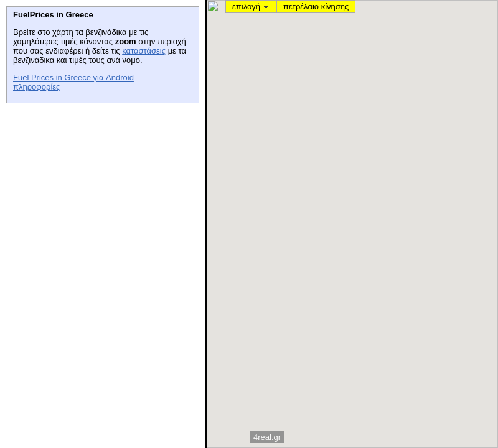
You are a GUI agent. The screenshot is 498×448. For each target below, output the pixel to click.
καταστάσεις (144, 51)
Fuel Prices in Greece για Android (73, 77)
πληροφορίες (36, 87)
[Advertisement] (100, 187)
